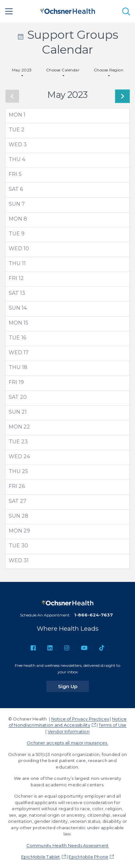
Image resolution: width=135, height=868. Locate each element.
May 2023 (22, 70)
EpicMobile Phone (88, 857)
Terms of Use (112, 725)
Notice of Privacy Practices (80, 719)
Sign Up (73, 686)
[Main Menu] (9, 11)
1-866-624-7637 (93, 615)
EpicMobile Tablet (41, 857)
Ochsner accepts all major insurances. (67, 743)
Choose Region (109, 70)
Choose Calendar (63, 70)
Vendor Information (69, 731)
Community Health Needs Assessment (68, 845)
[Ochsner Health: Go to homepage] (68, 10)
